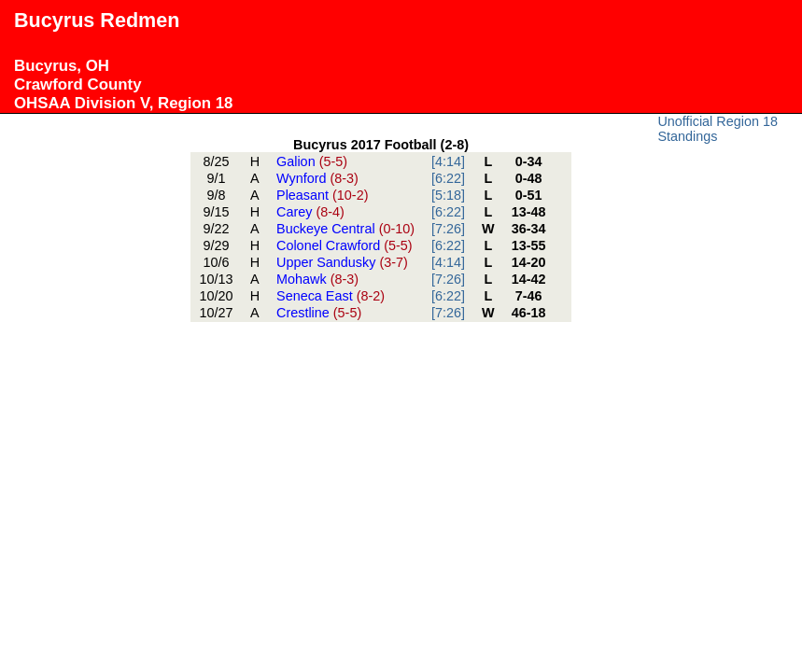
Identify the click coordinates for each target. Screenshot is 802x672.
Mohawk (317, 279)
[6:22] (448, 178)
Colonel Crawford (345, 245)
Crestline (319, 313)
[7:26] (448, 229)
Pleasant (322, 195)
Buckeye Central (345, 229)
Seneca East (331, 296)
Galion (312, 161)
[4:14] (448, 161)
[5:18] (448, 195)
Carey (310, 212)
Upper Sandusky (342, 262)
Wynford (317, 178)
